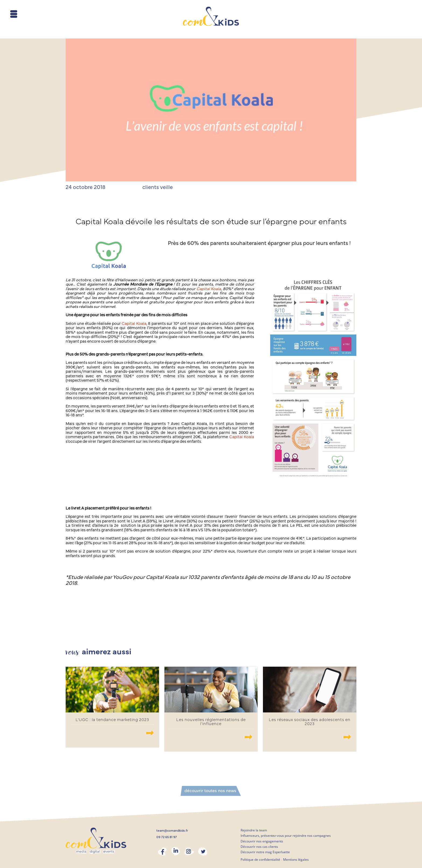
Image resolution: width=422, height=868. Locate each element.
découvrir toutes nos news (210, 791)
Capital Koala (209, 289)
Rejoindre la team (254, 830)
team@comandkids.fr (172, 831)
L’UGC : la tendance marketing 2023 (112, 720)
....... (150, 733)
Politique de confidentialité (260, 860)
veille (166, 187)
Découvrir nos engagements (262, 841)
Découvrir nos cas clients (259, 847)
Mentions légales (296, 860)
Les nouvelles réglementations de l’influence (211, 722)
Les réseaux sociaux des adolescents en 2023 (310, 722)
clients (151, 187)
